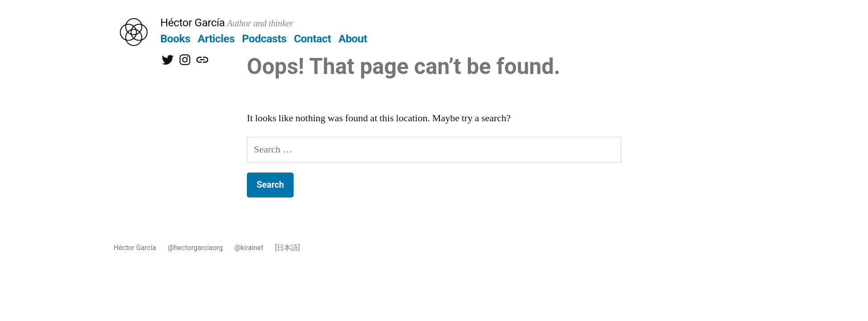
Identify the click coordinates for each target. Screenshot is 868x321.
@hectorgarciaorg (195, 248)
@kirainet (249, 248)
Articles (216, 39)
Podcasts (264, 39)
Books (175, 39)
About (353, 39)
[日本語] (287, 248)
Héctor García (193, 23)
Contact (312, 39)
